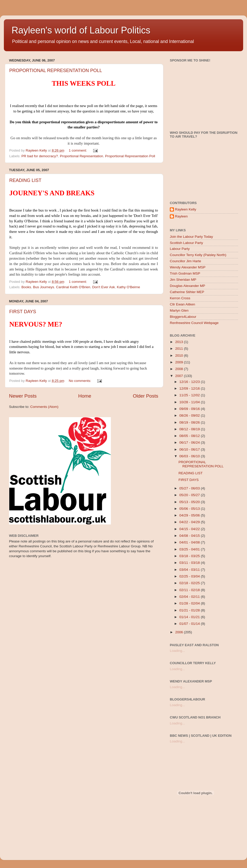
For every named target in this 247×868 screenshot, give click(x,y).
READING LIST (25, 180)
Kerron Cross (180, 298)
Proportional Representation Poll (130, 156)
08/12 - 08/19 (190, 429)
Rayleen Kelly (186, 209)
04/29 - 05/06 (190, 515)
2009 (180, 362)
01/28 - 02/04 (190, 603)
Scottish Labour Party (186, 243)
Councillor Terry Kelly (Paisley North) (198, 255)
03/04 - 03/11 (190, 570)
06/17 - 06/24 (190, 442)
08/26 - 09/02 (190, 415)
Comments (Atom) (45, 407)
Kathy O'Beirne (128, 287)
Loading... (177, 651)
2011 (180, 349)
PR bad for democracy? (40, 156)
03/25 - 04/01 (190, 549)
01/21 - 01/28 (190, 610)
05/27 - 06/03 (190, 488)
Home (85, 396)
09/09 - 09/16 (190, 409)
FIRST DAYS (23, 312)
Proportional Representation (82, 156)
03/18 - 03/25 (190, 556)
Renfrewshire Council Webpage (194, 323)
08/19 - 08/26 (190, 422)
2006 (180, 632)
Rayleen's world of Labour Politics (81, 30)
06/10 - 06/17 (190, 449)
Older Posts (145, 396)
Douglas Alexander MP (187, 286)
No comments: (80, 381)
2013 (180, 342)
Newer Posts (23, 396)
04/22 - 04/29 (190, 522)
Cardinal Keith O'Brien (73, 287)
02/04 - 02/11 (190, 597)
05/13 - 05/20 (190, 502)
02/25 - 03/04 (190, 576)
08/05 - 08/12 (190, 436)
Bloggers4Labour (183, 317)
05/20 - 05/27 (190, 495)
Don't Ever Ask (103, 287)
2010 (180, 356)
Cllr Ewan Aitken (182, 304)
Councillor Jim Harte (186, 261)
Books (26, 287)
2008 (180, 369)
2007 (180, 376)
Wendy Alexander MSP (188, 267)
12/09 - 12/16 (190, 388)
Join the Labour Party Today (191, 237)
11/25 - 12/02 (190, 395)
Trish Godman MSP (185, 273)
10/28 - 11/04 (190, 402)
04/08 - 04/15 (190, 536)
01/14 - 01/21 (190, 617)
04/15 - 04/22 (190, 529)
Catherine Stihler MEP (187, 292)
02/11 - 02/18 (190, 590)
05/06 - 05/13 (190, 509)
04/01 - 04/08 (190, 542)
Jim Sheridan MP (183, 280)
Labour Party (180, 249)
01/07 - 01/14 (190, 624)
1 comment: (78, 150)
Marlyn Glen (179, 310)
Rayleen (181, 216)
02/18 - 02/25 (190, 583)
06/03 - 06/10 (190, 456)
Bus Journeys (43, 287)
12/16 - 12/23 (190, 382)
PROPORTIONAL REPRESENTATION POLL (56, 71)
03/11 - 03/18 (190, 563)
